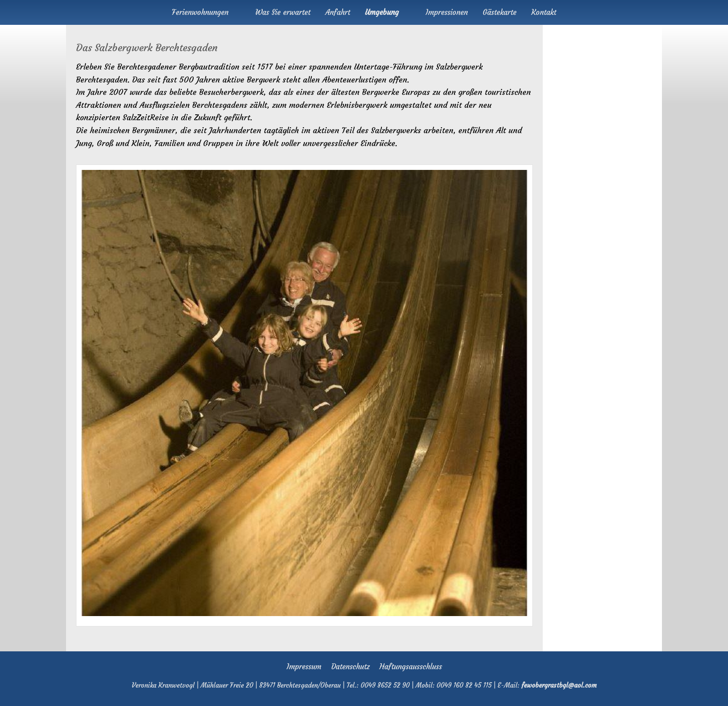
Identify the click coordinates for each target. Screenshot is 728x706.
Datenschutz (350, 667)
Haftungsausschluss (411, 667)
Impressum (304, 667)
